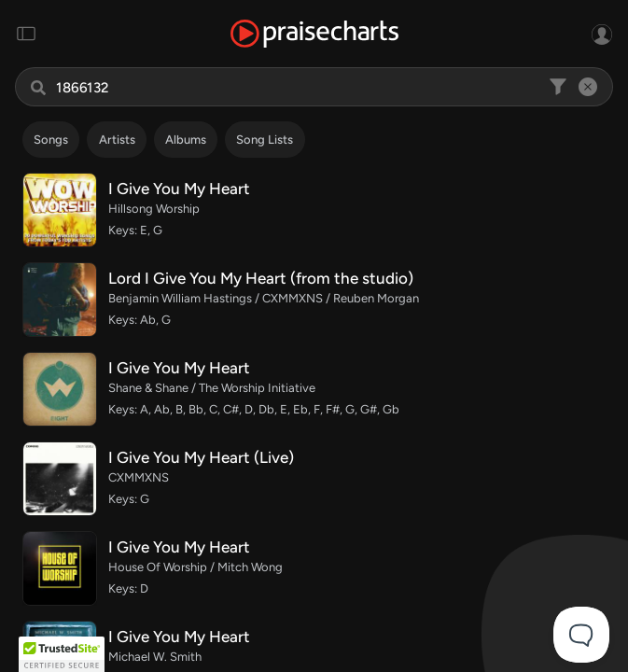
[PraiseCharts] (314, 34)
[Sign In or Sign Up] (602, 34)
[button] (62, 654)
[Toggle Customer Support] (581, 635)
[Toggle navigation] (26, 34)
